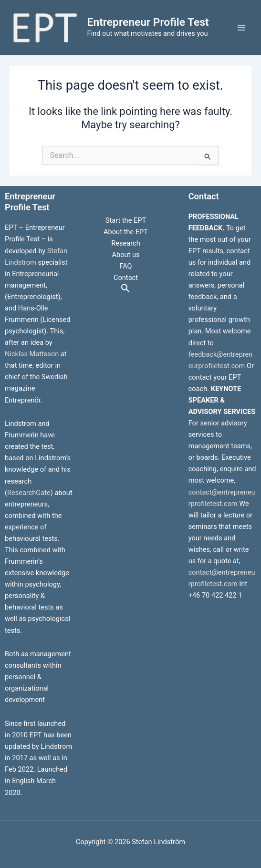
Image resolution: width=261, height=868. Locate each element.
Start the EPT (126, 220)
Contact (126, 278)
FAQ (125, 266)
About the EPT (126, 232)
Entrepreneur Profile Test (148, 22)
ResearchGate (29, 493)
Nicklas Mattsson (32, 354)
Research (125, 243)
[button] (125, 289)
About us (125, 255)
